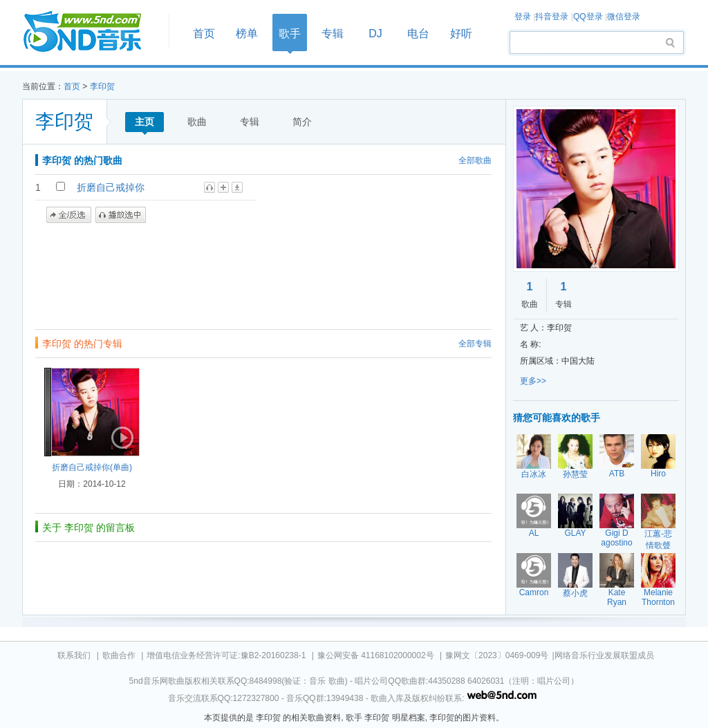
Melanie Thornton (658, 597)
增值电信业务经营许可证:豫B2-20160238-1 (226, 655)
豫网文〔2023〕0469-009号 (497, 655)
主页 (145, 122)
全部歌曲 (475, 160)
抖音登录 (552, 17)
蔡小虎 (575, 593)
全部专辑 (475, 344)
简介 (302, 122)
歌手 (290, 34)
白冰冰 (534, 474)
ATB (617, 474)
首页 (91, 32)
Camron (534, 592)
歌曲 (197, 122)
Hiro (658, 474)
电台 (418, 34)
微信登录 (624, 17)
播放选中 (121, 215)
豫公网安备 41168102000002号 (376, 655)
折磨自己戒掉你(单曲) (92, 467)
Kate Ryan (617, 597)
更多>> (533, 381)
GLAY (575, 533)
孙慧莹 (575, 474)
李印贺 (102, 86)
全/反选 (69, 215)
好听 (461, 34)
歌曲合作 (119, 655)
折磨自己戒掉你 (111, 187)
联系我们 (74, 655)
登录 (523, 17)
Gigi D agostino (616, 538)
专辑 (333, 34)
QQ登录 (588, 17)
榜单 (247, 34)
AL (534, 533)
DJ (375, 34)
